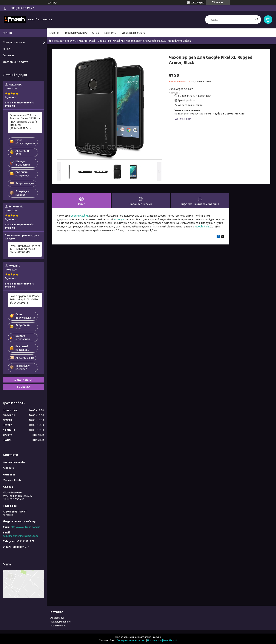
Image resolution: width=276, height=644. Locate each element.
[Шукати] (257, 20)
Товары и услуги (75, 33)
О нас (95, 33)
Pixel (92, 41)
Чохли (83, 41)
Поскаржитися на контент (131, 640)
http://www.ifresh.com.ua (25, 527)
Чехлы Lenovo (58, 625)
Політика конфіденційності (162, 640)
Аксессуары (57, 618)
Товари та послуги (65, 41)
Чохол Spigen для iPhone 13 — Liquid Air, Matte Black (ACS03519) (25, 249)
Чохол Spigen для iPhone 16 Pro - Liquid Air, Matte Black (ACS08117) (25, 299)
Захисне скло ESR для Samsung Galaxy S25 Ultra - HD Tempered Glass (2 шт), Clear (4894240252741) (25, 122)
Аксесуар (120, 219)
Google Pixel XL (80, 216)
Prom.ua (156, 637)
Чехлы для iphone (61, 622)
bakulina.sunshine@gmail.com (20, 536)
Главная (54, 33)
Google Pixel (202, 227)
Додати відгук (23, 380)
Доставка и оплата (134, 33)
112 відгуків (198, 3)
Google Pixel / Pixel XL (111, 41)
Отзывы (8, 55)
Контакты (110, 33)
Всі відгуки (23, 387)
